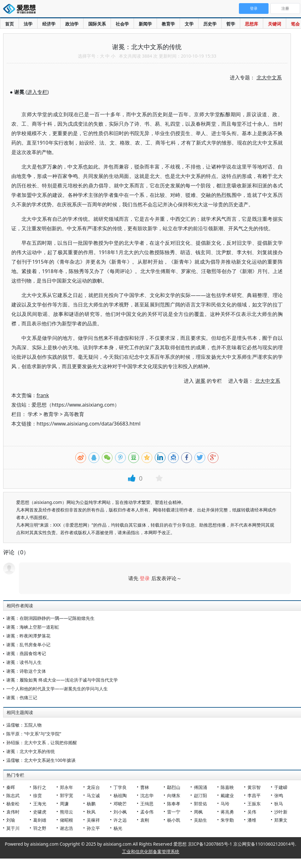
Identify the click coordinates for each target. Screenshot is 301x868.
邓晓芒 (120, 804)
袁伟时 (13, 812)
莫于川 (13, 828)
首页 (9, 24)
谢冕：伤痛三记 (22, 697)
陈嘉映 (227, 787)
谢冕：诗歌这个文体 (26, 671)
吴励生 (200, 820)
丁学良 (120, 787)
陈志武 (13, 795)
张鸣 (279, 795)
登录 (145, 578)
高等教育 (74, 414)
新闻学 (145, 24)
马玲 (225, 804)
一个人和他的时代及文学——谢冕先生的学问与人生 (57, 689)
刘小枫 (120, 812)
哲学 (231, 24)
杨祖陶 (120, 795)
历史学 (210, 24)
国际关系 (97, 24)
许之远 (120, 820)
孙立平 (93, 828)
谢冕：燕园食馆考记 (26, 653)
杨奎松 (13, 804)
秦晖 (11, 787)
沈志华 (147, 795)
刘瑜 (11, 820)
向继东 (174, 795)
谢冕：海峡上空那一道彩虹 (33, 627)
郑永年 (67, 787)
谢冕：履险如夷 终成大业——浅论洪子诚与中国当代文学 (62, 680)
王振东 (254, 804)
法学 (28, 24)
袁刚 (145, 820)
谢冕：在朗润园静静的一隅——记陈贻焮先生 (50, 618)
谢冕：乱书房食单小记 (28, 645)
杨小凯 (174, 820)
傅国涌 (200, 787)
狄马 (279, 804)
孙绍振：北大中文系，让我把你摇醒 (42, 742)
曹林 (145, 787)
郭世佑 (200, 804)
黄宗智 (254, 787)
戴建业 (227, 795)
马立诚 (93, 795)
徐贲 (38, 795)
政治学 (72, 24)
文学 (189, 24)
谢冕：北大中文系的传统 (31, 751)
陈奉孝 (174, 804)
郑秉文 (281, 820)
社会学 (122, 24)
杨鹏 (91, 804)
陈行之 (40, 787)
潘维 (252, 820)
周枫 (198, 812)
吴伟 (252, 812)
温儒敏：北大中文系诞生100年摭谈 (41, 760)
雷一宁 (174, 812)
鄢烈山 (174, 787)
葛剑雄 (40, 820)
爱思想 (21, 9)
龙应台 (93, 787)
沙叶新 (281, 812)
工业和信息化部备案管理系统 (151, 851)
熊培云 (67, 812)
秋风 (91, 812)
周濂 (64, 804)
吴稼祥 (93, 820)
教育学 (168, 24)
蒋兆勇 (227, 812)
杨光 (118, 828)
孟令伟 (147, 812)
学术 (33, 414)
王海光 (40, 804)
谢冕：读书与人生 (24, 662)
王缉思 (147, 804)
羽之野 (40, 828)
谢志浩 (67, 828)
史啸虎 (40, 812)
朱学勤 (227, 820)
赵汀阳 (200, 795)
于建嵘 (281, 787)
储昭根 (67, 820)
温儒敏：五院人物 (24, 725)
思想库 (252, 24)
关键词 (275, 24)
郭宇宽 (67, 795)
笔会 (295, 24)
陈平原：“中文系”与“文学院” (34, 734)
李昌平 (254, 795)
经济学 (49, 24)
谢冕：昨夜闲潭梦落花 (28, 636)
